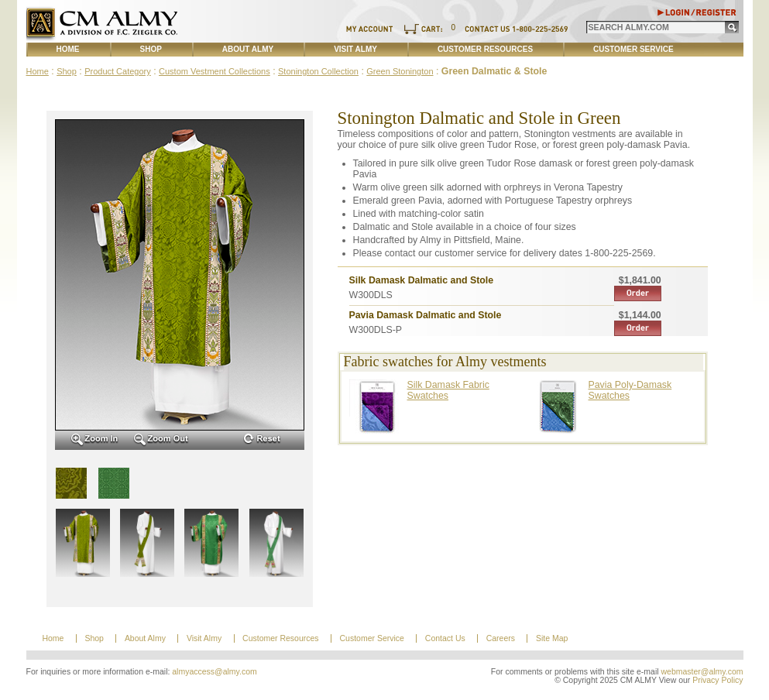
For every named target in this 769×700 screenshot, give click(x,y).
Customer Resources (485, 49)
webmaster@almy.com (702, 672)
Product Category (118, 71)
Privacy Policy (718, 680)
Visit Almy (355, 49)
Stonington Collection (318, 71)
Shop (151, 49)
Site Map (552, 638)
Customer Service (633, 49)
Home (68, 49)
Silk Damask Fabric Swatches (448, 390)
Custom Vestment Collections (215, 71)
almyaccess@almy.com (215, 672)
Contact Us (445, 638)
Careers (501, 638)
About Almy (248, 49)
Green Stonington (400, 71)
